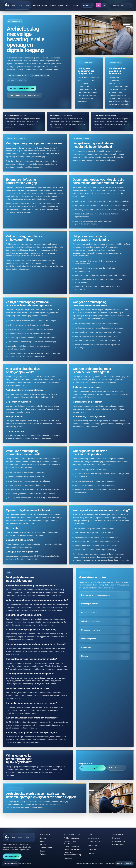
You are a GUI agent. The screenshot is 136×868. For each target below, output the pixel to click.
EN (104, 5)
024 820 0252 (93, 849)
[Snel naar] (87, 5)
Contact (76, 5)
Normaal (129, 864)
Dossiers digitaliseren (72, 846)
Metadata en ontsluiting (91, 633)
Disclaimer (116, 838)
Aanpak (44, 5)
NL (99, 5)
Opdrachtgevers (46, 848)
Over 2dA (68, 5)
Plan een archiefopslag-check (93, 771)
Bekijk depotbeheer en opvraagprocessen (24, 95)
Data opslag (86, 650)
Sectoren (52, 5)
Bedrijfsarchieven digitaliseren (70, 842)
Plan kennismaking (12, 856)
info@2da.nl (92, 845)
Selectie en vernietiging (91, 625)
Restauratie (68, 858)
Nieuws (60, 5)
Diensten (36, 5)
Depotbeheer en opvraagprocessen (96, 599)
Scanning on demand (90, 607)
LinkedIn (91, 853)
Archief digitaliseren (90, 616)
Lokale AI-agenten (89, 642)
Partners (43, 854)
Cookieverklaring (119, 845)
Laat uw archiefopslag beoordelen (22, 88)
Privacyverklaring (119, 841)
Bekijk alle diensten (116, 771)
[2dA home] (17, 5)
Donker (120, 864)
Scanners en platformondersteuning (72, 854)
